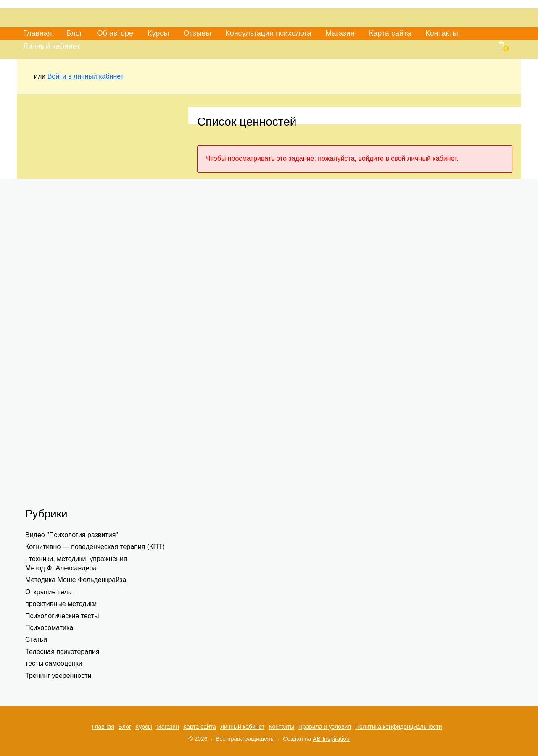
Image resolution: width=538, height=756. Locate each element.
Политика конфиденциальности (399, 727)
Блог (75, 33)
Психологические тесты (62, 616)
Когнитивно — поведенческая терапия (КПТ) (95, 547)
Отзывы (197, 33)
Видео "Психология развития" (72, 535)
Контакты (442, 33)
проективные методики (61, 604)
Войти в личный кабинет (86, 76)
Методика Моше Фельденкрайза (76, 580)
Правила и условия (325, 727)
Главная (38, 33)
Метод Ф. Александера (61, 568)
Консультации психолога (268, 33)
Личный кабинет (51, 46)
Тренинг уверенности (58, 676)
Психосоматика (49, 628)
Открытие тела (49, 592)
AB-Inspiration (331, 739)
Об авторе (115, 33)
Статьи (36, 639)
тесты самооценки (54, 663)
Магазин (340, 33)
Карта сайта (390, 33)
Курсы (158, 33)
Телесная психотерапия (62, 652)
